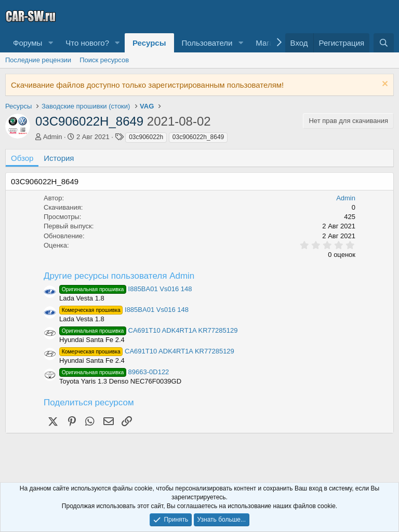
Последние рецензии (38, 60)
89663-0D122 (114, 372)
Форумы (28, 43)
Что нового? (87, 43)
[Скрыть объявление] (384, 85)
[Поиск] (384, 43)
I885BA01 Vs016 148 (125, 289)
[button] (50, 43)
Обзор (22, 158)
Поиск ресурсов (104, 60)
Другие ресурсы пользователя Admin (119, 276)
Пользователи (207, 43)
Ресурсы (149, 43)
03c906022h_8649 (198, 137)
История (59, 158)
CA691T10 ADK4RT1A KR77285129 (148, 330)
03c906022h (146, 137)
